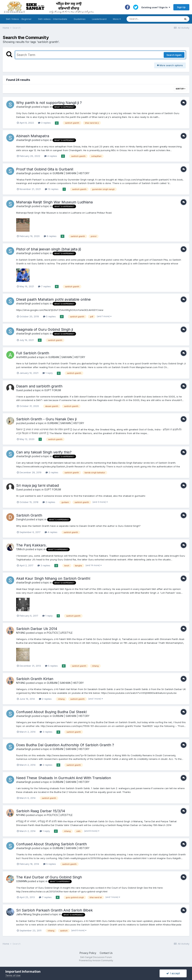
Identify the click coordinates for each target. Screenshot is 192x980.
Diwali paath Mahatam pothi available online (53, 299)
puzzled (21, 423)
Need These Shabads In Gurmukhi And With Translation (64, 778)
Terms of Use (13, 975)
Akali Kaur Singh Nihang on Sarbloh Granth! (53, 578)
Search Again (174, 55)
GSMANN (22, 881)
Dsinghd (21, 519)
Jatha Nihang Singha (28, 914)
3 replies (44, 123)
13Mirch (21, 549)
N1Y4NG (21, 633)
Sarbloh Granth (29, 515)
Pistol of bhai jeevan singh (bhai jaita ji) (49, 249)
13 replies (52, 189)
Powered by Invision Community (96, 960)
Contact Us (106, 953)
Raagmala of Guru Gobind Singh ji (45, 329)
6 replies (50, 236)
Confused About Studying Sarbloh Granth (51, 844)
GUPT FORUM (53, 390)
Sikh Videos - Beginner (19, 19)
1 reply (48, 373)
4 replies (51, 156)
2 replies (52, 472)
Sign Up (181, 7)
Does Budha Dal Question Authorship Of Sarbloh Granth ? (65, 745)
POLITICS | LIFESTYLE (60, 633)
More (117, 19)
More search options (170, 65)
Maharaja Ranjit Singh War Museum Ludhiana (54, 202)
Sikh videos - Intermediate (53, 19)
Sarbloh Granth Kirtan (35, 679)
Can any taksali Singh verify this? (44, 452)
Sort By (181, 89)
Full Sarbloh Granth (33, 353)
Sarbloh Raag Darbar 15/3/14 (41, 811)
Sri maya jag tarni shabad (37, 485)
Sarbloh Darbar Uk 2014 (37, 629)
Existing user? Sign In (156, 7)
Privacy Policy (88, 953)
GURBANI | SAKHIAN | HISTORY (71, 173)
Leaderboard (99, 19)
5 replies (49, 316)
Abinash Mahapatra (33, 136)
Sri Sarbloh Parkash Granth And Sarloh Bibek (54, 910)
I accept (173, 973)
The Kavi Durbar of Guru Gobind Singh (49, 877)
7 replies (44, 286)
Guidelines (80, 19)
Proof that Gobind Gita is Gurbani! (45, 169)
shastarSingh (24, 107)
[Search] (150, 19)
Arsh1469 (22, 357)
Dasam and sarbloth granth (39, 386)
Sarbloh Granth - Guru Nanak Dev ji (46, 419)
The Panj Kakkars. (31, 545)
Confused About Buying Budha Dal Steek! (51, 712)
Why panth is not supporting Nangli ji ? (49, 103)
